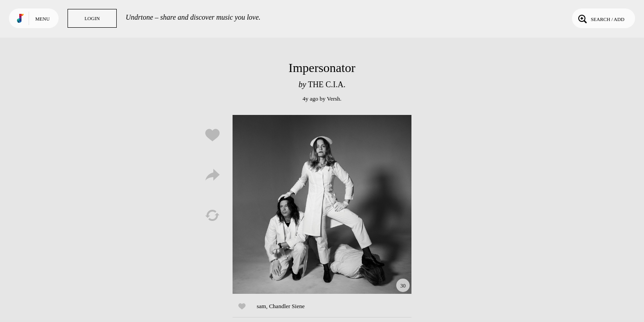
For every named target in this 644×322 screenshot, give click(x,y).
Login (92, 18)
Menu (42, 19)
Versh (334, 99)
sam (261, 306)
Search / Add (600, 18)
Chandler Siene (287, 306)
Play (322, 204)
